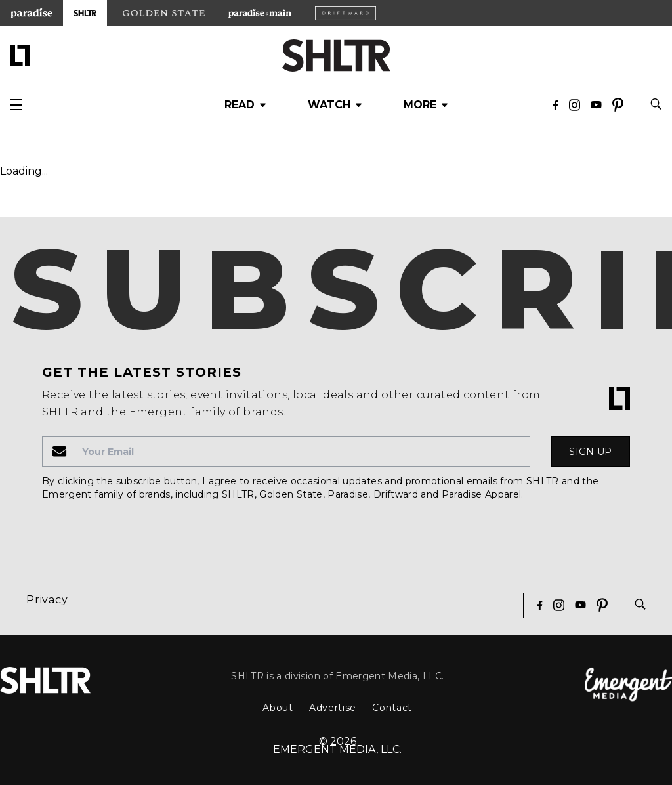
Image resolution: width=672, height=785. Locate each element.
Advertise (333, 708)
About (278, 708)
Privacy (47, 600)
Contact (392, 708)
